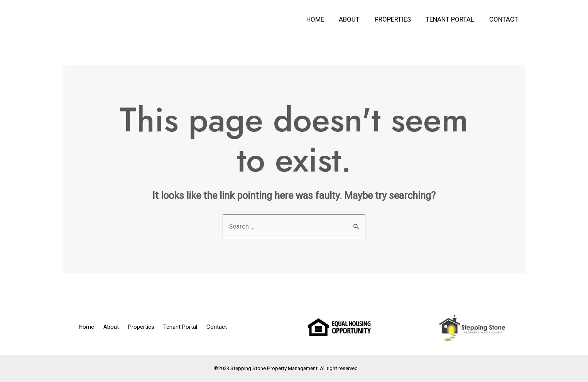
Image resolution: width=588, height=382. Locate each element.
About (355, 19)
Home (323, 19)
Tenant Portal (453, 19)
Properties (397, 19)
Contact (504, 19)
